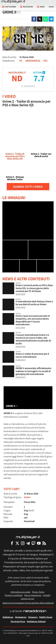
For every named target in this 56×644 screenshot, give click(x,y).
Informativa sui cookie (20, 592)
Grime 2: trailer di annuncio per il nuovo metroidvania (32, 355)
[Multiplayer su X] (17, 543)
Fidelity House (46, 617)
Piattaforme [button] (9, 7)
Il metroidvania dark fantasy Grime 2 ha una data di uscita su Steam (34, 303)
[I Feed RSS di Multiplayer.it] (44, 543)
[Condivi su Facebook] (34, 19)
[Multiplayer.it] (13, 2)
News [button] (41, 7)
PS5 (45, 61)
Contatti (47, 595)
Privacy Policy (38, 592)
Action (27, 497)
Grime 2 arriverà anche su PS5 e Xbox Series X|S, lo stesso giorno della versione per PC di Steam (34, 288)
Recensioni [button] (27, 7)
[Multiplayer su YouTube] (39, 543)
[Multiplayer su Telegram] (28, 543)
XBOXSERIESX (33, 61)
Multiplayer (8, 617)
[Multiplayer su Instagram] (23, 543)
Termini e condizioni (14, 595)
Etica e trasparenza (33, 595)
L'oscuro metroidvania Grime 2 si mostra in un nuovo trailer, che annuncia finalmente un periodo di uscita (33, 339)
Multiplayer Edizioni (36, 621)
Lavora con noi (27, 598)
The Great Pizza (18, 621)
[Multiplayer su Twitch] (33, 543)
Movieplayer (21, 617)
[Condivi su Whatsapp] (45, 19)
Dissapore (33, 617)
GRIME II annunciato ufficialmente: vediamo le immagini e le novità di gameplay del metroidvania (34, 371)
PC (21, 61)
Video (51, 7)
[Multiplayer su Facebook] (12, 543)
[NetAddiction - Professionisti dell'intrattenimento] (35, 611)
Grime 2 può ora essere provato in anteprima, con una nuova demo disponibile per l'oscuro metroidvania (33, 320)
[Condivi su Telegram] (51, 19)
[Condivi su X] (40, 19)
